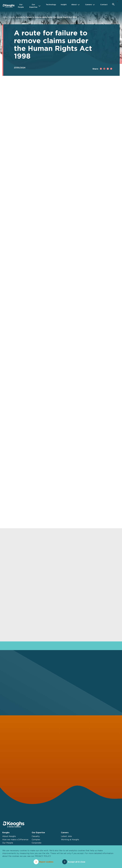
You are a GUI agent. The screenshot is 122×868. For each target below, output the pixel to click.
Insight (12, 17)
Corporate (37, 843)
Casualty (36, 836)
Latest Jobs (66, 836)
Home (5, 17)
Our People (8, 843)
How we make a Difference (15, 840)
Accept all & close (77, 862)
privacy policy (43, 856)
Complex (36, 840)
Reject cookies (46, 862)
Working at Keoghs (70, 840)
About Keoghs (9, 836)
